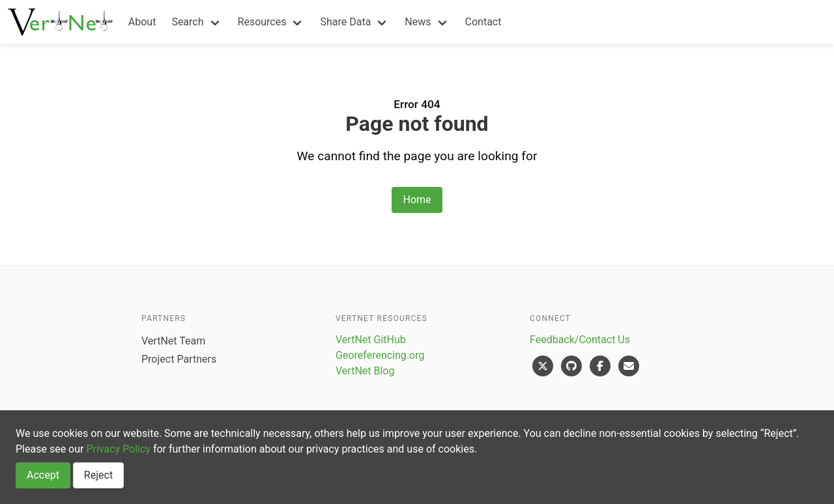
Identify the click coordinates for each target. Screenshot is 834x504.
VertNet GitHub (371, 340)
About (142, 22)
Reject (98, 475)
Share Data (345, 22)
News (418, 22)
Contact (483, 22)
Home (417, 200)
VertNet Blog (365, 371)
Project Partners (179, 359)
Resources (262, 22)
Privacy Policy (118, 449)
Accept (43, 475)
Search (187, 22)
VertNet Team (173, 341)
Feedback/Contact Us (580, 340)
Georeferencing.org (380, 355)
